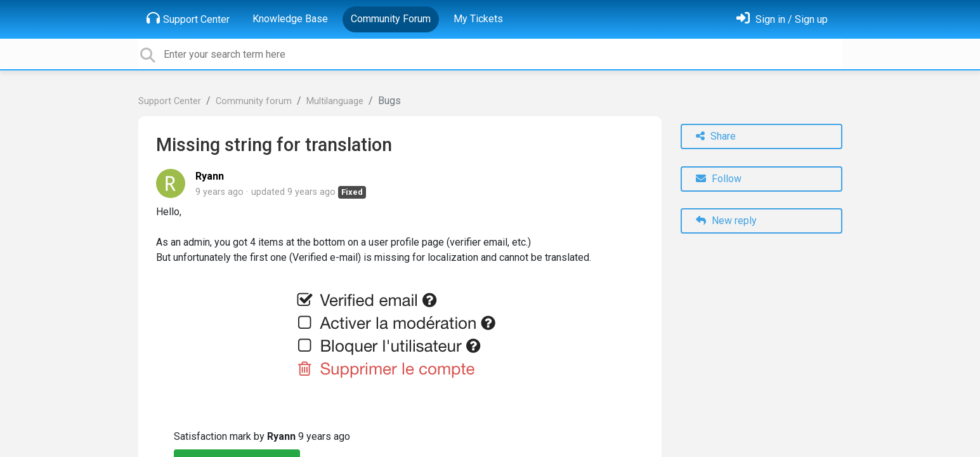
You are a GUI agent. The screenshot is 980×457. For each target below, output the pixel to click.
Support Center (188, 18)
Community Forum (391, 19)
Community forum (254, 101)
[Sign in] (782, 19)
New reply (726, 221)
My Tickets (478, 19)
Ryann (210, 176)
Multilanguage (335, 101)
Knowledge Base (290, 19)
